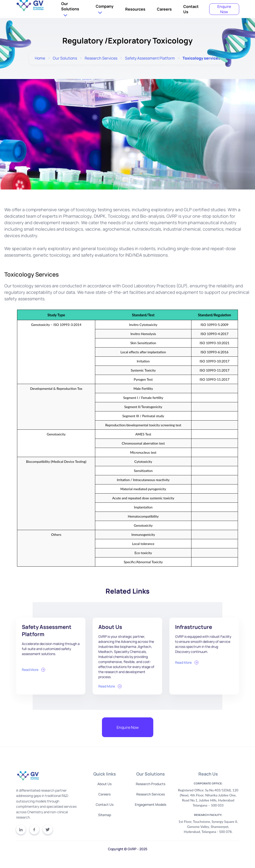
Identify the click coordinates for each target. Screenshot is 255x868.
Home (40, 58)
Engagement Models (151, 804)
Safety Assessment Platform (150, 58)
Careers (164, 9)
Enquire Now (224, 9)
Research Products (151, 784)
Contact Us (105, 804)
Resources (135, 9)
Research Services (101, 58)
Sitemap (105, 815)
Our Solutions (70, 6)
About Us (104, 784)
